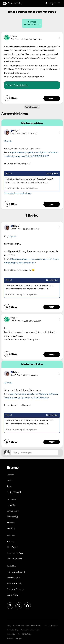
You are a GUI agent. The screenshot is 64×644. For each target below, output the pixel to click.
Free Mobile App (15, 553)
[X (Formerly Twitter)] (19, 606)
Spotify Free (12, 595)
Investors (11, 523)
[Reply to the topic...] (34, 453)
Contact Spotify (14, 559)
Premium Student (15, 589)
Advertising (12, 517)
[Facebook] (27, 606)
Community (12, 3)
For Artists (12, 505)
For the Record (14, 492)
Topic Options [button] (31, 107)
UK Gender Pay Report (14, 639)
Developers (12, 511)
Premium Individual (16, 572)
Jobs (9, 486)
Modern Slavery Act (13, 634)
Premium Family (14, 583)
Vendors (11, 528)
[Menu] (59, 3)
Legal (9, 626)
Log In (53, 3)
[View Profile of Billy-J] (16, 130)
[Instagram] (10, 606)
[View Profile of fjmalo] (14, 36)
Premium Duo (13, 578)
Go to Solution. (21, 85)
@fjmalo (8, 141)
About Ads (25, 630)
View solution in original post (18, 193)
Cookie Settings (13, 630)
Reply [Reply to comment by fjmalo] (52, 98)
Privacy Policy (35, 626)
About (10, 481)
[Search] (46, 3)
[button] (59, 38)
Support (11, 541)
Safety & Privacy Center (21, 626)
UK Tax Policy (27, 634)
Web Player (12, 547)
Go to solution (33, 24)
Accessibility (35, 630)
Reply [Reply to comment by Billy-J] (52, 204)
